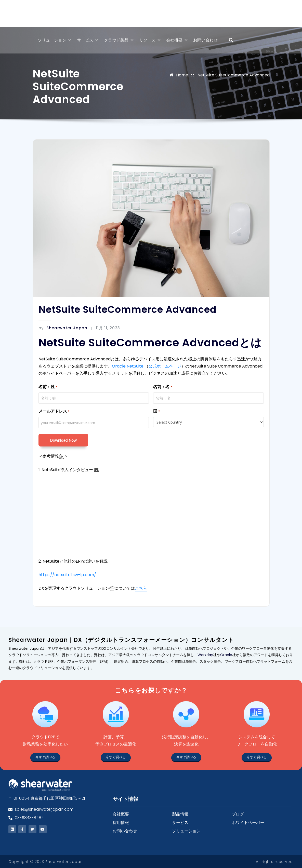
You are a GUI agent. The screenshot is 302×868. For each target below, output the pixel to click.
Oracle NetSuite (128, 366)
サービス (88, 40)
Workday (205, 655)
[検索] (232, 51)
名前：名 (163, 387)
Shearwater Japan (63, 328)
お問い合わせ (205, 40)
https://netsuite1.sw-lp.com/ (67, 575)
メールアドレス (54, 411)
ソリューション (55, 40)
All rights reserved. (275, 862)
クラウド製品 (119, 40)
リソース (150, 40)
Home (182, 75)
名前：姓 (48, 387)
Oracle (226, 655)
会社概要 (177, 40)
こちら (141, 588)
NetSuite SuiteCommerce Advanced (234, 75)
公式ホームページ (165, 366)
